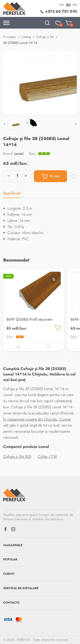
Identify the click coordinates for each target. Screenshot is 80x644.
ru (75, 5)
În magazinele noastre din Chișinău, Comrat (37, 419)
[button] (4, 124)
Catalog (26, 37)
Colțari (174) (47, 457)
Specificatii (12, 193)
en (62, 5)
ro (68, 5)
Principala (9, 37)
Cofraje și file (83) (17, 457)
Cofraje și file (45, 37)
